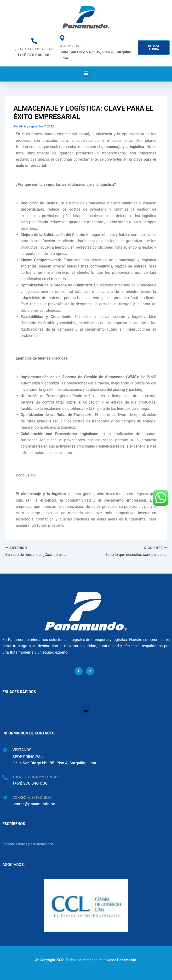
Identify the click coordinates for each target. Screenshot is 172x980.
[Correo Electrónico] (5, 797)
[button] (86, 73)
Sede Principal (70, 46)
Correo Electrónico (32, 797)
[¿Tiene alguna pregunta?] (34, 41)
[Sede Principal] (62, 38)
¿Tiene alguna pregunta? (34, 49)
